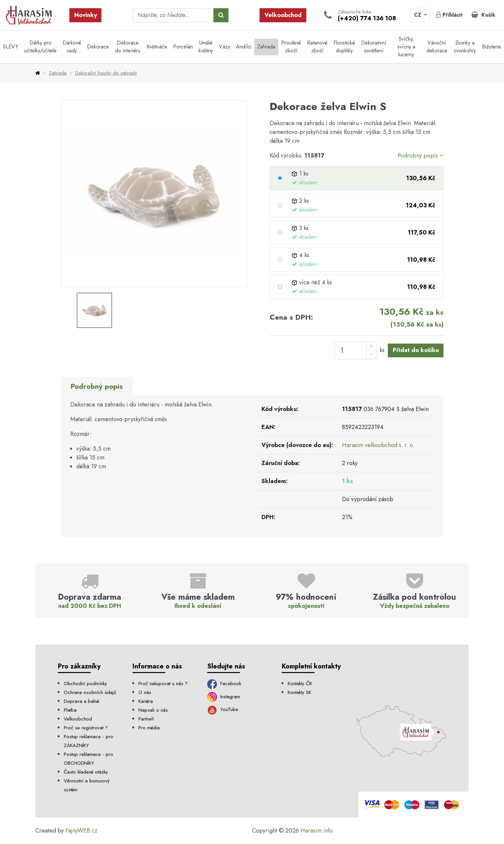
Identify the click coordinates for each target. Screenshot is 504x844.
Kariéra (146, 701)
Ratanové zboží (317, 47)
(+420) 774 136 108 (367, 18)
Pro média (149, 728)
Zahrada (266, 47)
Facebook (224, 684)
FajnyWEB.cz (81, 831)
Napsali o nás (153, 710)
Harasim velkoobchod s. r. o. (378, 445)
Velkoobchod (283, 15)
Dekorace (98, 47)
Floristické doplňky (344, 47)
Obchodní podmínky (85, 684)
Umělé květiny (206, 47)
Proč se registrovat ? (86, 728)
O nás (145, 692)
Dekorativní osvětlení (374, 47)
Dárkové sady (72, 47)
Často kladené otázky (86, 772)
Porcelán (183, 47)
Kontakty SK (299, 692)
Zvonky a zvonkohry (465, 47)
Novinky (86, 15)
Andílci (244, 47)
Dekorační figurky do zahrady (106, 73)
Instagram (224, 697)
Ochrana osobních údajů (90, 692)
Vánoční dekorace (437, 47)
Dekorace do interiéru (128, 47)
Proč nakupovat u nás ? (163, 684)
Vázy (225, 47)
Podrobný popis (421, 156)
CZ (418, 15)
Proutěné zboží (291, 47)
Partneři (146, 719)
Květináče (157, 47)
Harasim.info (317, 831)
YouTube (223, 709)
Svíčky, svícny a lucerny (406, 47)
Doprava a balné (81, 701)
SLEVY (11, 47)
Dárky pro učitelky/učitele (40, 47)
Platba (70, 710)
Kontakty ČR (300, 684)
